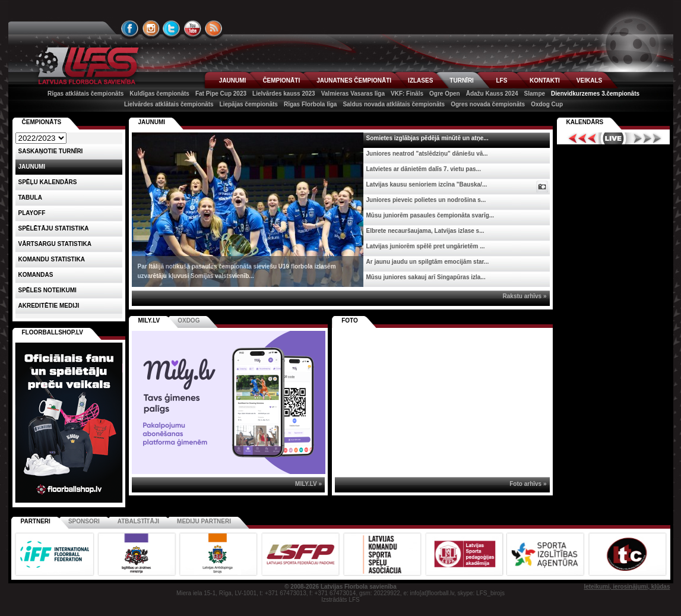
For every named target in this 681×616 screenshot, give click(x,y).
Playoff (32, 213)
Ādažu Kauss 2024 (492, 94)
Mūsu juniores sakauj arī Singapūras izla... (426, 277)
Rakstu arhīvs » (525, 296)
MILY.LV (149, 320)
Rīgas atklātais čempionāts (85, 94)
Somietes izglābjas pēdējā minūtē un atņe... (427, 138)
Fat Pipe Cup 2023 (221, 94)
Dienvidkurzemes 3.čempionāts (595, 94)
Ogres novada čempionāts (488, 104)
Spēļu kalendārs (48, 182)
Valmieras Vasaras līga (353, 94)
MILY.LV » (308, 484)
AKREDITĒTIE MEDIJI (49, 306)
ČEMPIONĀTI (281, 80)
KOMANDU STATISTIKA (52, 259)
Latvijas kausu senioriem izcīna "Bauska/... (427, 184)
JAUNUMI (233, 80)
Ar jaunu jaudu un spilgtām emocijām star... (428, 262)
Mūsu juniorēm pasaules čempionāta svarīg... (430, 215)
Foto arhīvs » (528, 484)
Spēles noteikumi (47, 290)
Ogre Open (445, 94)
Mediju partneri (204, 521)
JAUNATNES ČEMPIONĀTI (354, 80)
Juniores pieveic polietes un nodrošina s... (426, 200)
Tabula (30, 198)
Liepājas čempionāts (249, 104)
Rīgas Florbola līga (310, 104)
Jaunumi (152, 122)
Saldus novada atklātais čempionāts (394, 104)
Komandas (36, 275)
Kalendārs (585, 122)
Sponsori (84, 521)
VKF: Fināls (407, 94)
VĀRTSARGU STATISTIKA (55, 244)
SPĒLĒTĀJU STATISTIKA (54, 228)
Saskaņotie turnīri (51, 151)
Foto (350, 320)
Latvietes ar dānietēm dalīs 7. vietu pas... (424, 169)
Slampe (535, 94)
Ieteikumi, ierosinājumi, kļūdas (627, 587)
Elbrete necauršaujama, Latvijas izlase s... (425, 231)
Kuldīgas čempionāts (159, 94)
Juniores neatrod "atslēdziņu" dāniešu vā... (427, 154)
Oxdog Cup (547, 104)
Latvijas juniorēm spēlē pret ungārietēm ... (426, 246)
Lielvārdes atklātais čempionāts (169, 104)
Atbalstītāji (138, 521)
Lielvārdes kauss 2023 (284, 94)
